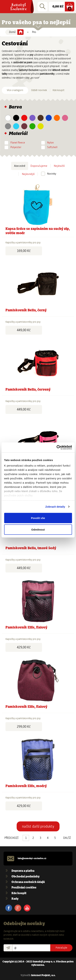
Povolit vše (38, 518)
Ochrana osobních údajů (28, 882)
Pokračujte (61, 948)
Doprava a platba (23, 871)
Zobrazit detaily (55, 507)
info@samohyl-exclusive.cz (32, 858)
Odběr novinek (39, 90)
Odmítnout (38, 530)
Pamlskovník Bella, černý (26, 310)
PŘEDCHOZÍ (11, 838)
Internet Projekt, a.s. (43, 975)
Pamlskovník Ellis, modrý (26, 786)
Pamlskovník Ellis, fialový (26, 628)
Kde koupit (58, 90)
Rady (15, 899)
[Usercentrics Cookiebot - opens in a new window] (56, 448)
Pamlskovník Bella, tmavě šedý (31, 548)
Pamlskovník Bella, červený (28, 390)
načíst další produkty (38, 826)
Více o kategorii (15, 90)
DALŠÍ (67, 838)
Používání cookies (24, 888)
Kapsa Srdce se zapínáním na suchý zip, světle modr (38, 231)
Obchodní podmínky (26, 877)
